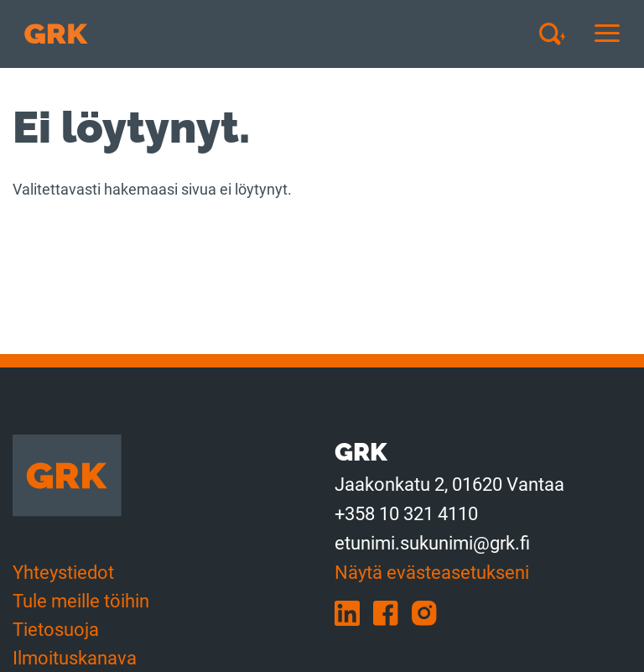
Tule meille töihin (81, 601)
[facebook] (392, 612)
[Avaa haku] (558, 34)
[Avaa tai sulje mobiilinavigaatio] (607, 34)
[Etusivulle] (56, 34)
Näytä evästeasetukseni (432, 573)
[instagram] (429, 612)
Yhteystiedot (63, 573)
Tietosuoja (56, 630)
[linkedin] (354, 612)
